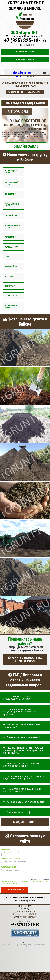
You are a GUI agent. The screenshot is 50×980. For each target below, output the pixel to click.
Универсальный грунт (12, 205)
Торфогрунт (10, 237)
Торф (7, 257)
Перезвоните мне (25, 52)
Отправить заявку (14, 890)
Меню (45, 71)
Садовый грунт (12, 216)
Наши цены (17, 897)
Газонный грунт (12, 296)
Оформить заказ (25, 59)
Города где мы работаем (25, 901)
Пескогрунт (10, 286)
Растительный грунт (11, 183)
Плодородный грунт (11, 172)
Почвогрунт (10, 194)
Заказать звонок (16, 92)
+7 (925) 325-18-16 (25, 41)
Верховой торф (11, 247)
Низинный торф (12, 266)
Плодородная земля (11, 306)
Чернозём (9, 276)
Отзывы (33, 897)
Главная (8, 897)
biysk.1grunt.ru (22, 72)
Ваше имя (5, 849)
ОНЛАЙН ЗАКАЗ (26, 146)
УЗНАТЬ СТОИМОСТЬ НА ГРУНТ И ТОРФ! (25, 659)
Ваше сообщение (9, 867)
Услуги (26, 897)
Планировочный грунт (12, 226)
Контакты (41, 897)
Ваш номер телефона (11, 858)
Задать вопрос (35, 92)
